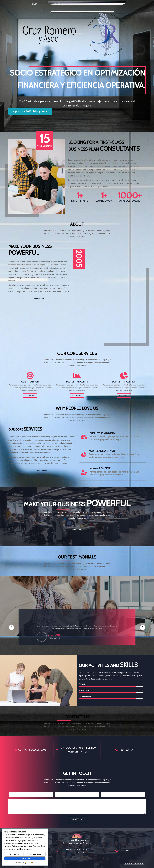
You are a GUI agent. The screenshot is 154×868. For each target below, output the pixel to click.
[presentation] (11, 627)
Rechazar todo (35, 854)
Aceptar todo (25, 858)
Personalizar (14, 854)
